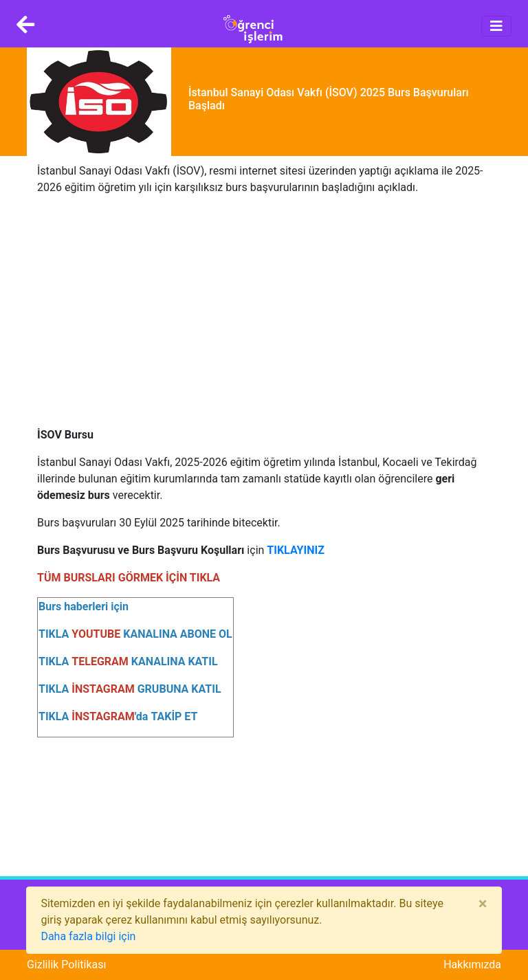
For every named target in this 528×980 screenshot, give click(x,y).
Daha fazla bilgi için (88, 936)
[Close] (483, 904)
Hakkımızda (472, 965)
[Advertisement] (264, 303)
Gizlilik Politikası (66, 965)
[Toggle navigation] (496, 26)
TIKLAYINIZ (296, 550)
